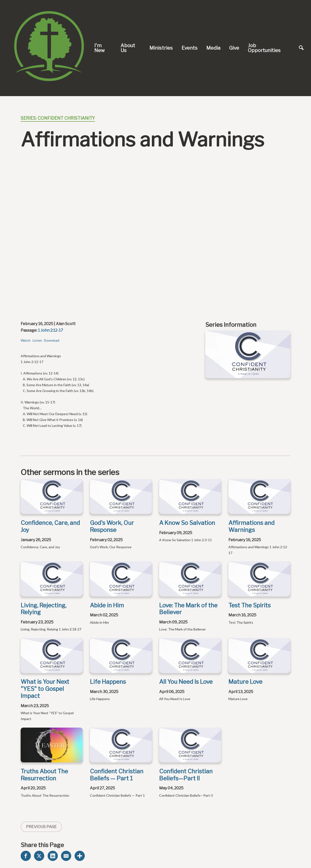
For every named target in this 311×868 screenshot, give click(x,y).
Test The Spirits (250, 605)
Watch (26, 340)
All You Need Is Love (186, 682)
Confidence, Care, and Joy (50, 526)
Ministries (161, 48)
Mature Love (245, 682)
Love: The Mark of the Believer (188, 609)
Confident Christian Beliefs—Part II (186, 775)
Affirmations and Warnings (251, 526)
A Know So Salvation (187, 523)
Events (190, 48)
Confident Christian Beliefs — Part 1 (117, 775)
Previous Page (41, 827)
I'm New (99, 48)
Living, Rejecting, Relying (43, 609)
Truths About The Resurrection (44, 775)
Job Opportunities (264, 48)
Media (213, 48)
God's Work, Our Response (112, 526)
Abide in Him (107, 605)
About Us (128, 48)
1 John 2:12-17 (51, 330)
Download (52, 340)
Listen (37, 340)
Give (234, 48)
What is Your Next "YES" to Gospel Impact (45, 689)
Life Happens (108, 682)
